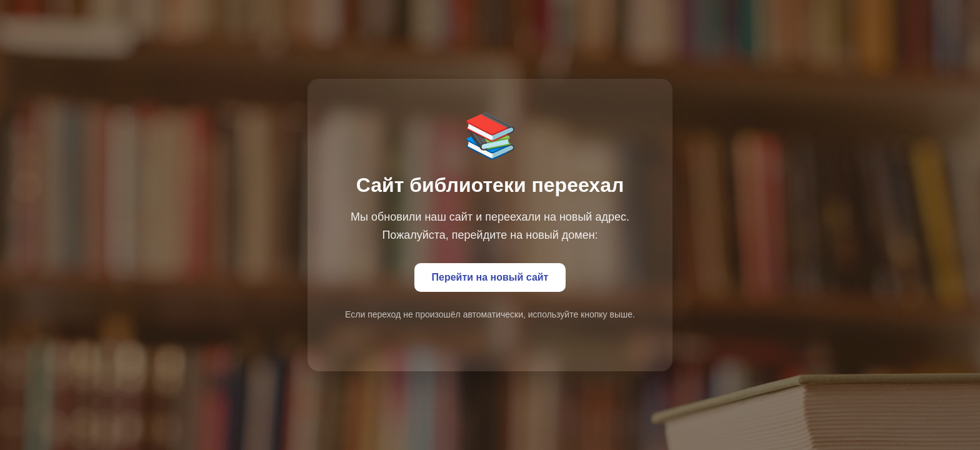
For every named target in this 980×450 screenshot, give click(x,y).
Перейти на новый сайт (490, 277)
